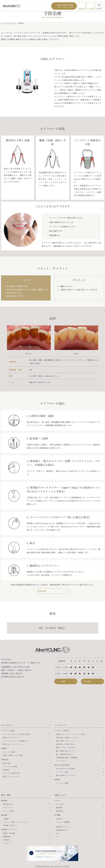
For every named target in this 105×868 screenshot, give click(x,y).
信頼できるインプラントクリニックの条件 (71, 734)
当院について (60, 795)
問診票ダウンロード (63, 827)
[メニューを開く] (99, 6)
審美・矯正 (6, 795)
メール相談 (90, 8)
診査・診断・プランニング (65, 741)
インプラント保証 (62, 772)
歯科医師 (59, 808)
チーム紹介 (60, 804)
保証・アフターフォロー (11, 776)
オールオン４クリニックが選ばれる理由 (17, 734)
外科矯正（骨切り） (10, 825)
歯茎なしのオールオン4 (11, 738)
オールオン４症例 (9, 752)
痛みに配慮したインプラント (66, 775)
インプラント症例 (62, 783)
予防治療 (6, 840)
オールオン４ (7, 725)
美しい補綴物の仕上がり (64, 754)
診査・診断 (7, 763)
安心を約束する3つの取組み (66, 769)
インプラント (60, 725)
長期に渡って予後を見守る (65, 744)
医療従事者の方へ (62, 830)
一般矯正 (6, 819)
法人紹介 (59, 819)
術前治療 (6, 770)
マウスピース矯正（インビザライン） (16, 822)
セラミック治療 (8, 811)
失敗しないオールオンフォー (13, 744)
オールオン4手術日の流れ (12, 773)
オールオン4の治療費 (10, 766)
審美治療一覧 (7, 804)
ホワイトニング (8, 808)
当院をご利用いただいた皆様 (13, 755)
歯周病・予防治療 (9, 833)
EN (57, 833)
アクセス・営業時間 (63, 822)
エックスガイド (61, 761)
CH (57, 837)
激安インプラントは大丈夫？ (66, 747)
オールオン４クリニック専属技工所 (15, 741)
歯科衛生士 (60, 811)
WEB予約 (82, 8)
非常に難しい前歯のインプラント (67, 738)
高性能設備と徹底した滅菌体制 (67, 757)
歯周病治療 (42, 591)
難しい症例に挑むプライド (65, 751)
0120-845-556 (65, 6)
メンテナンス (7, 843)
